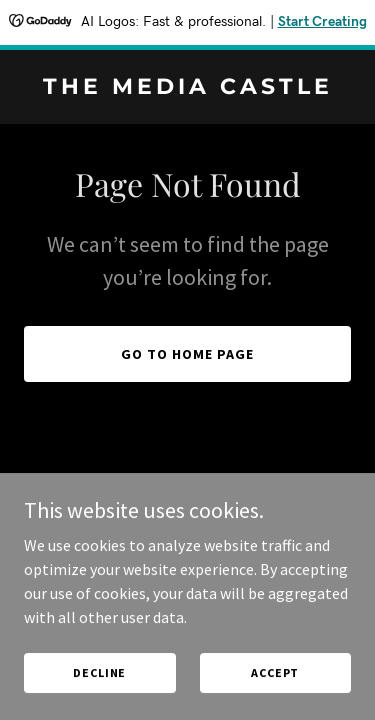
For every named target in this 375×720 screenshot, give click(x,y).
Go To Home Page (187, 354)
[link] (187, 88)
